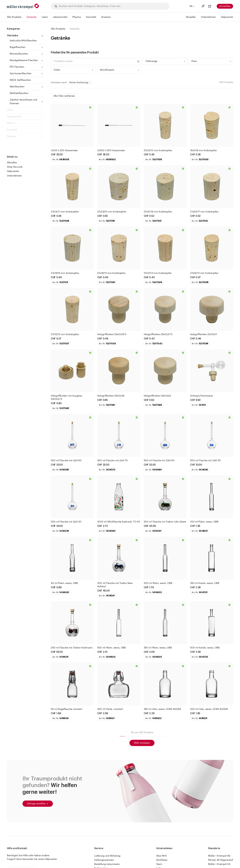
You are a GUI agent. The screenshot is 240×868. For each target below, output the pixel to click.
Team (159, 864)
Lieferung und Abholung (107, 856)
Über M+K (162, 856)
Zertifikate (162, 860)
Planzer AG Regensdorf (221, 860)
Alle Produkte (58, 29)
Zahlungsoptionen (104, 860)
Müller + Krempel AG (219, 856)
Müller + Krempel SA (219, 864)
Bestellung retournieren (107, 864)
